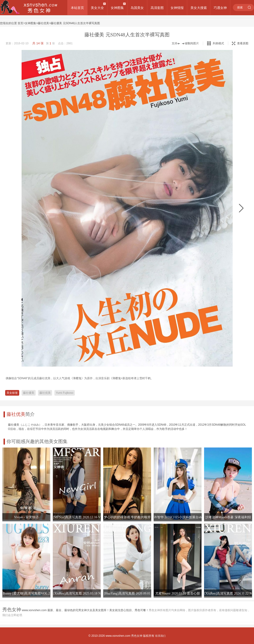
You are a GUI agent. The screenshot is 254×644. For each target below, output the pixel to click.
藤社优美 (43, 23)
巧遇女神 (220, 8)
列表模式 (218, 43)
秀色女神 (137, 636)
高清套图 (157, 8)
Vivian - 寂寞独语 (26, 517)
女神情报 (177, 8)
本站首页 (77, 8)
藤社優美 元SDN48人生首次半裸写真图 (75, 23)
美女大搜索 (199, 8)
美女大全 (97, 8)
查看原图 (240, 43)
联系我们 (160, 636)
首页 (20, 23)
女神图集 (117, 8)
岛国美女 (137, 8)
